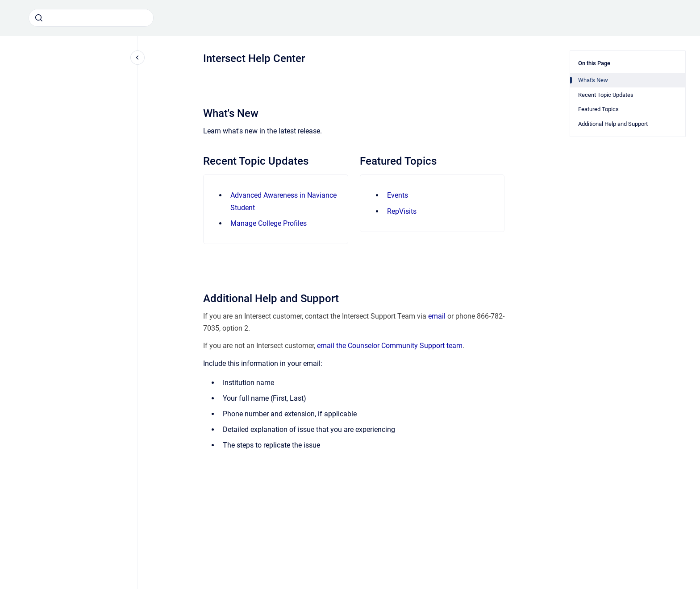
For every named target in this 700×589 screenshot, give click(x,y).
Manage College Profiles (269, 223)
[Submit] (39, 18)
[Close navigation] (137, 58)
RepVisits (402, 211)
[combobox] (91, 18)
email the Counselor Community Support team (390, 346)
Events (398, 195)
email (437, 316)
